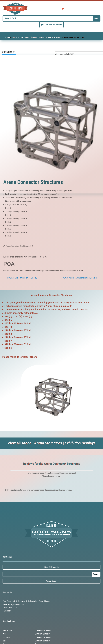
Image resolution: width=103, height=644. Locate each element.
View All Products (52, 567)
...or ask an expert (53, 25)
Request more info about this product (19, 246)
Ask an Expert (51, 581)
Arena (41, 37)
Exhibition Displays (29, 37)
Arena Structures (53, 37)
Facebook (7, 611)
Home (7, 37)
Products (15, 37)
